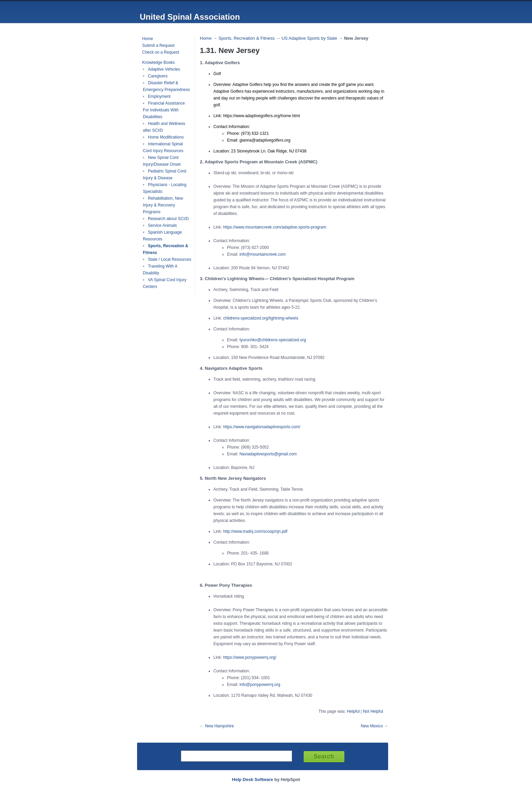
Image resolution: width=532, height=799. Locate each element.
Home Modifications (166, 137)
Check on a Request (161, 52)
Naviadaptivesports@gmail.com (268, 454)
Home (148, 39)
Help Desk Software (253, 779)
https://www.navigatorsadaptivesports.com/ (262, 427)
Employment (159, 96)
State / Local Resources (169, 259)
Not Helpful (373, 711)
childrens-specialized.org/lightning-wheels (261, 318)
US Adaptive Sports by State (309, 38)
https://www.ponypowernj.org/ (250, 657)
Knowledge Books (158, 62)
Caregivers (158, 76)
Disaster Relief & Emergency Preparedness (166, 86)
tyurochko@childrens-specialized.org (273, 340)
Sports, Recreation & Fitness (246, 38)
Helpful (353, 711)
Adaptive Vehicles (164, 69)
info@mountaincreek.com (263, 254)
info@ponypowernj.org (260, 685)
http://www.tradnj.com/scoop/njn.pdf (255, 531)
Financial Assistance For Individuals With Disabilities (164, 110)
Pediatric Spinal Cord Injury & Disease (165, 175)
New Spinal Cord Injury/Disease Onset (162, 161)
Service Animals (162, 225)
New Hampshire (219, 726)
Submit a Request (158, 46)
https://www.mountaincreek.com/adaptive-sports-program (275, 227)
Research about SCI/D (168, 219)
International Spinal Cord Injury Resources (163, 147)
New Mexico (372, 726)
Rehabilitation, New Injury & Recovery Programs (163, 205)
